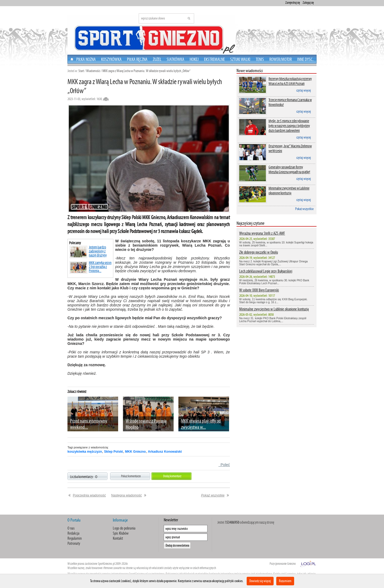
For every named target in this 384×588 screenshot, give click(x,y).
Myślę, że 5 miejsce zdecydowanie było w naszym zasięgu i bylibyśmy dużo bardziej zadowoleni (289, 126)
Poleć (224, 465)
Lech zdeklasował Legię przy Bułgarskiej (266, 271)
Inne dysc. (305, 59)
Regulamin (75, 538)
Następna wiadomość (127, 495)
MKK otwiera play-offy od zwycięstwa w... (201, 424)
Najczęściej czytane (251, 223)
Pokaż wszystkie (304, 209)
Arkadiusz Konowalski (165, 452)
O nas (71, 528)
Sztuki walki (240, 59)
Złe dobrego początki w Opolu (259, 252)
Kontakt (118, 538)
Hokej (194, 59)
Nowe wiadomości (250, 71)
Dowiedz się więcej (260, 581)
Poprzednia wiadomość (89, 495)
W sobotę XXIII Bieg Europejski (259, 290)
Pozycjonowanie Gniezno (283, 564)
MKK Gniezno (135, 452)
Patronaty (74, 543)
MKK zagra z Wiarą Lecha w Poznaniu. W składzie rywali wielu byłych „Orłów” (146, 71)
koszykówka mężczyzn (85, 452)
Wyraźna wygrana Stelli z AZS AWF (262, 233)
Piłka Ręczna (137, 59)
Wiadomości (93, 71)
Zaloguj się (308, 3)
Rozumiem (285, 581)
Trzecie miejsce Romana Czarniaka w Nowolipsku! (290, 102)
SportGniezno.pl (106, 564)
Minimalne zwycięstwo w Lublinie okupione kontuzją (289, 191)
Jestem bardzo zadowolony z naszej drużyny (88, 252)
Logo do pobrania (124, 528)
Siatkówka (175, 59)
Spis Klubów (121, 533)
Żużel (157, 59)
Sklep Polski (113, 452)
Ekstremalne (214, 59)
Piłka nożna (86, 59)
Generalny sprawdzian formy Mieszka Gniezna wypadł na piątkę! (289, 169)
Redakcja (73, 533)
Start (81, 71)
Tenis (260, 59)
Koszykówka (111, 59)
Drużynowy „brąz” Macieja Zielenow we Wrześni (290, 148)
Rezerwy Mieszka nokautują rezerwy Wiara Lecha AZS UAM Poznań (290, 81)
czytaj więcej (304, 90)
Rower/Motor (281, 59)
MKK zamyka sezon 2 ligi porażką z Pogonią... (91, 267)
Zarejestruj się (293, 3)
